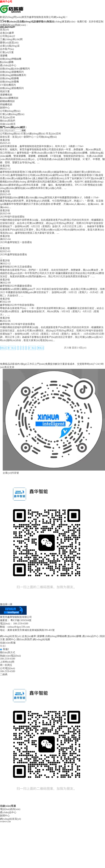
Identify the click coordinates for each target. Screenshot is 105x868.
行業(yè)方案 (7, 52)
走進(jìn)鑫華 (7, 33)
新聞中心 (5, 108)
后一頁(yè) (32, 348)
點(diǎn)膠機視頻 (9, 98)
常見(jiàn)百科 (8, 117)
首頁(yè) (4, 30)
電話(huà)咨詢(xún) (10, 809)
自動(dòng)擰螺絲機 (11, 59)
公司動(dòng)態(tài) (10, 111)
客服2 (4, 649)
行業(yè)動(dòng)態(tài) (12, 114)
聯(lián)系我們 (8, 121)
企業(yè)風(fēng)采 (10, 46)
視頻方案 (5, 91)
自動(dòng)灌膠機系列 (12, 72)
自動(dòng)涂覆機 (9, 82)
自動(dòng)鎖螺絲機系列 (13, 75)
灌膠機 (4, 56)
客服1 (3, 646)
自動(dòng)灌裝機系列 (12, 88)
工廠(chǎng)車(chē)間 (11, 39)
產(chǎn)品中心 (8, 65)
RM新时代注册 (5, 822)
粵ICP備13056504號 (21, 620)
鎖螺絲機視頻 (7, 101)
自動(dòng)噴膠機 (9, 78)
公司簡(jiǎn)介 (8, 36)
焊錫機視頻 (6, 104)
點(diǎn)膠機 (7, 62)
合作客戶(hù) (7, 49)
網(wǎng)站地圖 (41, 639)
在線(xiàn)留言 (8, 124)
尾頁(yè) (41, 348)
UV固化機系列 (8, 85)
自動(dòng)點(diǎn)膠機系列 (15, 69)
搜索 (24, 130)
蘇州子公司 (6, 2)
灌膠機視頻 (6, 95)
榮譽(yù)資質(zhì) (9, 43)
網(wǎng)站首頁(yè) (10, 636)
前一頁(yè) (12, 348)
